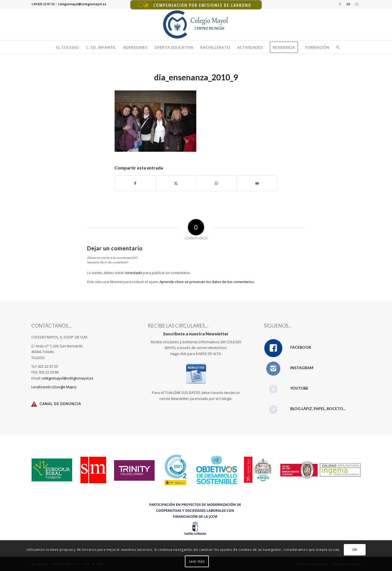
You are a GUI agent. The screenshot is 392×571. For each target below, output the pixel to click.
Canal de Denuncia (60, 404)
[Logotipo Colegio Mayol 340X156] (196, 24)
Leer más (197, 561)
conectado (133, 273)
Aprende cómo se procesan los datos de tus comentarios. (207, 282)
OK (355, 550)
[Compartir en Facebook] (135, 183)
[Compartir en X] (176, 183)
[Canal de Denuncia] (34, 404)
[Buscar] (336, 47)
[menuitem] (68, 47)
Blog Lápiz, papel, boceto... (318, 408)
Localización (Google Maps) (54, 387)
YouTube (299, 388)
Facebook (301, 347)
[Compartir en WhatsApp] (216, 183)
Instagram (302, 368)
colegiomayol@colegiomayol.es (68, 378)
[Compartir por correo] (257, 183)
